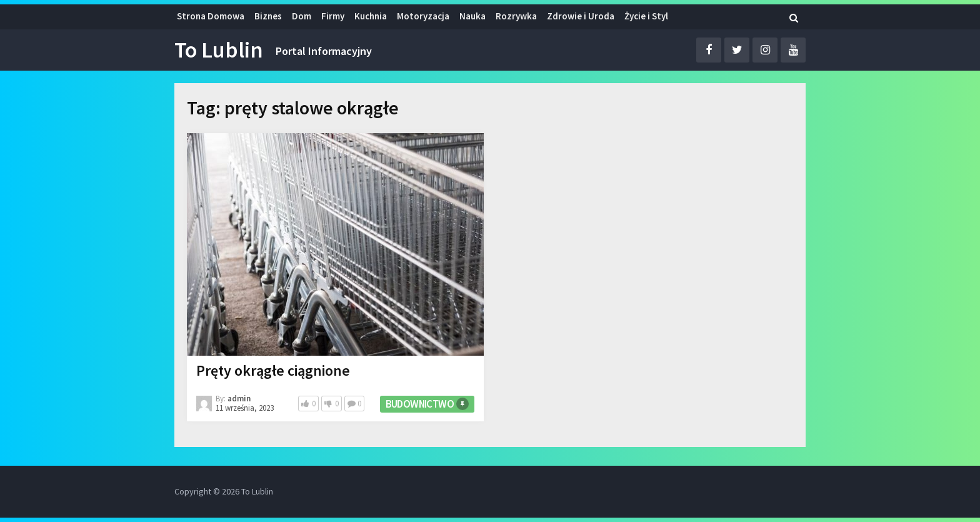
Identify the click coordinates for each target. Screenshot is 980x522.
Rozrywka (516, 16)
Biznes (268, 16)
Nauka (472, 16)
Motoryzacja (423, 16)
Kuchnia (371, 16)
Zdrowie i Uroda (581, 16)
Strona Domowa (211, 16)
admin (239, 399)
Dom (302, 16)
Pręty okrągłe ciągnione (273, 370)
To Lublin (219, 50)
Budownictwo (420, 404)
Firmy (333, 16)
